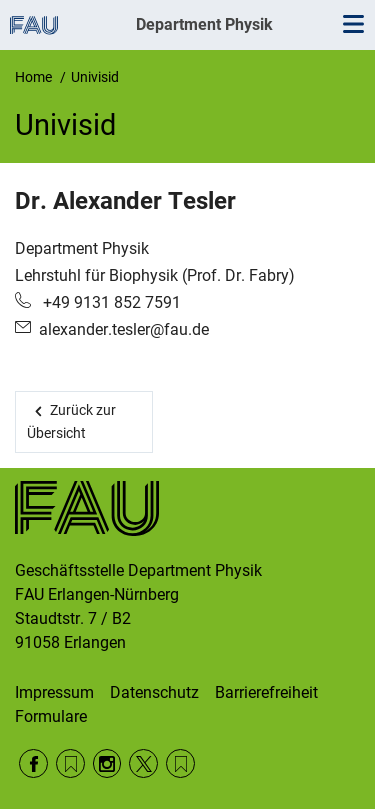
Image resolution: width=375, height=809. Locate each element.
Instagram (107, 763)
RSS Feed (70, 763)
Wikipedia (180, 763)
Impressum (54, 692)
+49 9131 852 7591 (110, 302)
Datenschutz (154, 692)
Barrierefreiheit (266, 692)
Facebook (33, 763)
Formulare (51, 716)
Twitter (143, 763)
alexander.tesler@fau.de (124, 329)
